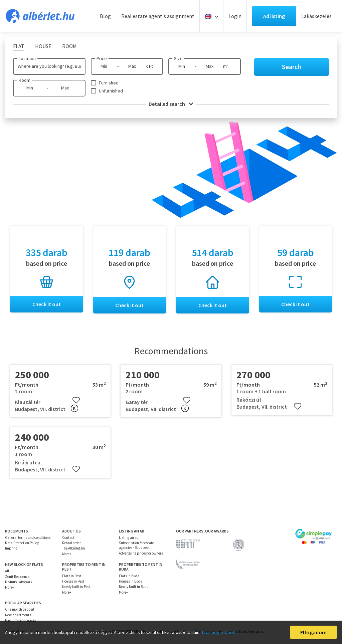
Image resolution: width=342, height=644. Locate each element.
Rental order (71, 543)
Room (25, 80)
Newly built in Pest (76, 587)
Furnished (109, 83)
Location (27, 58)
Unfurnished (111, 91)
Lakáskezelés (316, 16)
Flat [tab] (19, 46)
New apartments (18, 615)
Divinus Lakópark (19, 582)
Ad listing (274, 16)
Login (235, 16)
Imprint (11, 549)
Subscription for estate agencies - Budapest (136, 545)
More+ (67, 554)
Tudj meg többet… (220, 632)
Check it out (47, 304)
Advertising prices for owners (141, 553)
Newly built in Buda (134, 587)
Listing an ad (129, 538)
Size (178, 58)
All (7, 571)
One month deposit (20, 610)
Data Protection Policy (22, 543)
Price (102, 58)
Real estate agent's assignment (158, 16)
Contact (68, 538)
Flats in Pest (72, 576)
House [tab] (43, 46)
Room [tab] (69, 46)
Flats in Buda (129, 576)
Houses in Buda (131, 581)
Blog (105, 16)
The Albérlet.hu (74, 549)
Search (292, 67)
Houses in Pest (73, 581)
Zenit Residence (17, 577)
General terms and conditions (28, 538)
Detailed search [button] (171, 104)
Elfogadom (313, 632)
